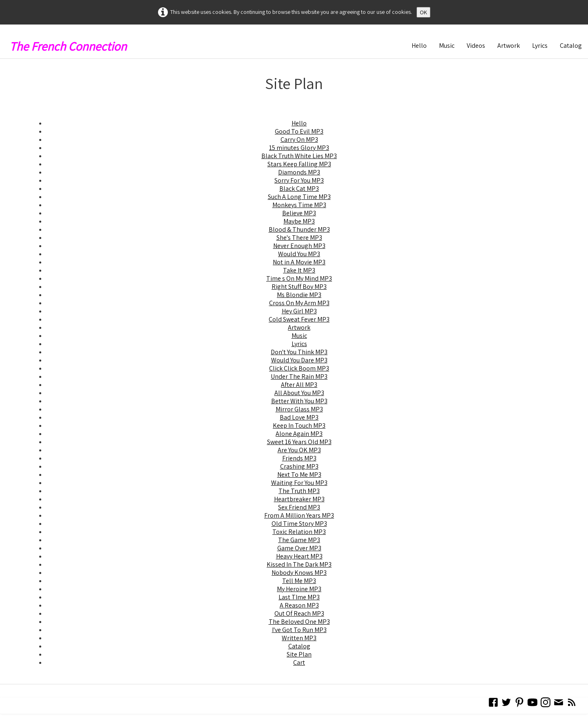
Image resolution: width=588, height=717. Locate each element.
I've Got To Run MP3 (299, 630)
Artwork (509, 46)
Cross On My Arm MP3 (299, 303)
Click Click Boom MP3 (299, 368)
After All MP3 (299, 385)
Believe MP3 (299, 213)
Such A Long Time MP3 (299, 197)
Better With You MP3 (299, 401)
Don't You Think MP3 (299, 352)
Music (447, 46)
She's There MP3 (299, 238)
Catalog (571, 46)
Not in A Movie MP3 (299, 262)
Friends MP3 (299, 458)
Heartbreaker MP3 (299, 499)
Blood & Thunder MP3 (299, 229)
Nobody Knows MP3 (299, 573)
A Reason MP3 (299, 605)
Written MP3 (299, 638)
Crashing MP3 (299, 466)
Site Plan (299, 654)
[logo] (71, 44)
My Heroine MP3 (299, 589)
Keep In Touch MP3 (299, 426)
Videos (476, 46)
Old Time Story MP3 (299, 524)
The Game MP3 (299, 540)
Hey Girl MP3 (299, 311)
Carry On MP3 (299, 140)
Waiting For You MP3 (299, 483)
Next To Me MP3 (299, 475)
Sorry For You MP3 (299, 180)
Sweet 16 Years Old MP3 (299, 442)
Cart (299, 662)
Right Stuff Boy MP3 (299, 287)
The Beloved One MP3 (299, 622)
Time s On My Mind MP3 (299, 278)
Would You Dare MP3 (299, 360)
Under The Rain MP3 (299, 376)
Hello (419, 46)
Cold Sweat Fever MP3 (299, 319)
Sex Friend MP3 (299, 507)
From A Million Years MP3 (299, 515)
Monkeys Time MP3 (299, 205)
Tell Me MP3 (299, 581)
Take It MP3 (299, 270)
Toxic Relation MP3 (299, 532)
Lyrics (540, 46)
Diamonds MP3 (299, 172)
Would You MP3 (299, 254)
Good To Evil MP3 (299, 131)
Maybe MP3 (299, 221)
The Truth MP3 (299, 491)
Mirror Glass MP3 (299, 409)
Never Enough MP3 (299, 246)
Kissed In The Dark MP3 (299, 564)
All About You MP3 (299, 393)
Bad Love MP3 (299, 417)
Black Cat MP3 (299, 189)
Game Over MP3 (299, 548)
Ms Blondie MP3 (299, 295)
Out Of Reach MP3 (299, 613)
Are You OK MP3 (299, 450)
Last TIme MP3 (299, 597)
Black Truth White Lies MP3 (299, 156)
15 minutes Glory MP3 (299, 148)
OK (423, 12)
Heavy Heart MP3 (299, 556)
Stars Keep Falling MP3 (299, 164)
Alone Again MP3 (299, 434)
